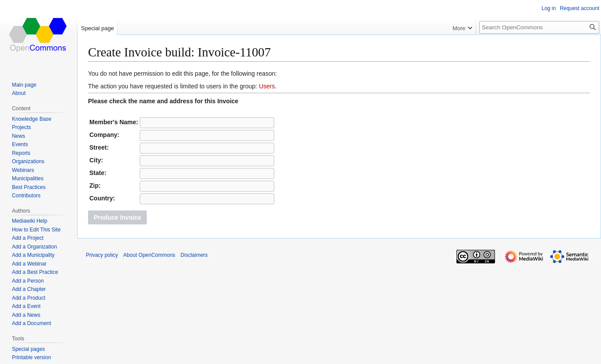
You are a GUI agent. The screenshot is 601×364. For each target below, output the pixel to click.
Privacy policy (102, 255)
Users (267, 86)
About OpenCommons (149, 255)
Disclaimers (194, 255)
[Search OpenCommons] (539, 27)
